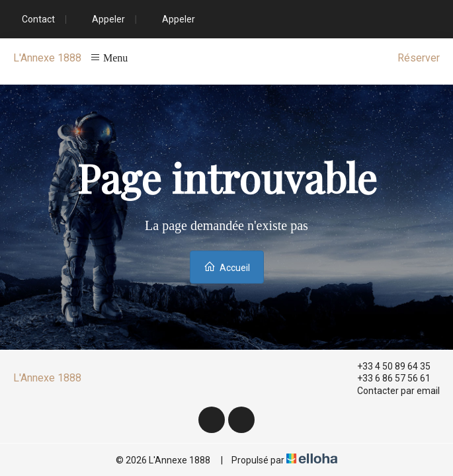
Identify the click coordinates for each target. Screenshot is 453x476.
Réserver (419, 58)
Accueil (227, 267)
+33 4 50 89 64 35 (386, 366)
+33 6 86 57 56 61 (386, 379)
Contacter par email (391, 391)
